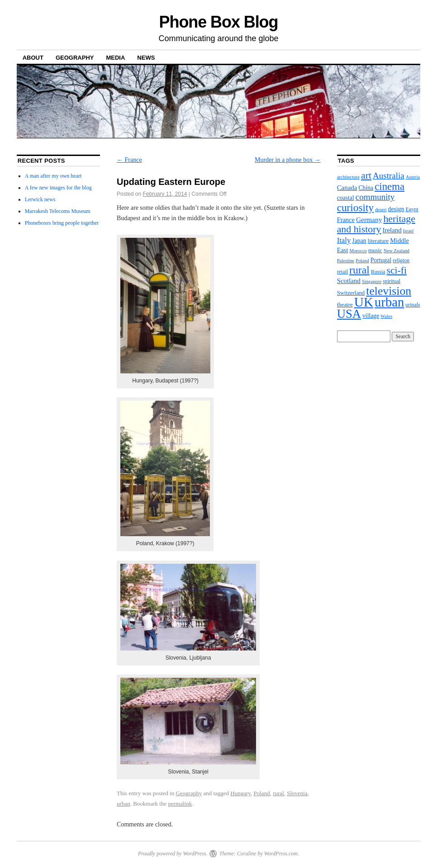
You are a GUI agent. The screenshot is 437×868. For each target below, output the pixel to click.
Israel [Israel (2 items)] (408, 231)
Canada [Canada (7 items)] (347, 188)
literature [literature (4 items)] (378, 241)
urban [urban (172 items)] (389, 302)
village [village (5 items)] (371, 316)
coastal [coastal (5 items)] (346, 198)
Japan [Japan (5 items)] (359, 241)
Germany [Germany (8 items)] (369, 219)
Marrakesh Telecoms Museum (58, 211)
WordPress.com (281, 854)
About (33, 58)
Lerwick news (40, 199)
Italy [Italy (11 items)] (344, 240)
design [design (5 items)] (396, 209)
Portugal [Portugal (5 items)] (381, 260)
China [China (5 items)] (366, 188)
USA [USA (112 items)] (349, 314)
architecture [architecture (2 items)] (348, 177)
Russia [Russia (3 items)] (378, 272)
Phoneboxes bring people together (62, 223)
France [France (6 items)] (346, 220)
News (146, 58)
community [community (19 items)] (375, 197)
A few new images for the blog (58, 188)
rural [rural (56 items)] (359, 270)
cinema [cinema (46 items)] (389, 186)
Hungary (240, 793)
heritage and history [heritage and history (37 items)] (376, 224)
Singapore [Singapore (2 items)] (372, 281)
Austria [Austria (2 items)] (413, 177)
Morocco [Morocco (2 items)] (358, 251)
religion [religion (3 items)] (401, 260)
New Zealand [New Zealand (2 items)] (397, 251)
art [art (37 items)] (366, 175)
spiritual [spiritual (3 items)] (392, 281)
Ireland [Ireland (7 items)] (392, 230)
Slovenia (297, 793)
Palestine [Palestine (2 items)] (346, 261)
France (129, 160)
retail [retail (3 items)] (342, 272)
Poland (262, 793)
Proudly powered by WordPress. (173, 854)
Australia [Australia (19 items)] (389, 176)
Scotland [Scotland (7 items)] (349, 281)
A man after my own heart (53, 176)
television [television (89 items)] (389, 291)
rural (278, 793)
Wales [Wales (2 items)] (386, 316)
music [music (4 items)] (375, 250)
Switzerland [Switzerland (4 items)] (351, 293)
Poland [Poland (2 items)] (362, 261)
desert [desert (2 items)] (381, 210)
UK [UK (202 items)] (364, 302)
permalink (180, 804)
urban (123, 804)
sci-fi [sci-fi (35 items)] (397, 270)
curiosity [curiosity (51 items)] (356, 208)
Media (115, 58)
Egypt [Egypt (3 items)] (412, 209)
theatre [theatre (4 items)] (345, 304)
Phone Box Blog (219, 22)
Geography (75, 58)
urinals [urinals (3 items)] (413, 305)
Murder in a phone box (288, 160)
